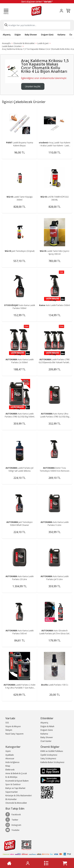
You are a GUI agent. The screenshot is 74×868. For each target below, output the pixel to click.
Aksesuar (10, 758)
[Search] (37, 25)
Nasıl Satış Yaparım (14, 734)
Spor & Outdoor (13, 784)
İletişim (9, 730)
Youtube (12, 830)
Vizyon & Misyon (13, 726)
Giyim (8, 751)
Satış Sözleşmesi (48, 758)
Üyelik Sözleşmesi (49, 755)
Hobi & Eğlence (12, 762)
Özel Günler (46, 741)
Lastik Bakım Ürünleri (12, 46)
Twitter (12, 820)
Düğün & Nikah (47, 726)
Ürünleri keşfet (33, 86)
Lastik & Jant (43, 43)
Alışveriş (7, 35)
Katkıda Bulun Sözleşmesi (52, 762)
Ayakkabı (10, 755)
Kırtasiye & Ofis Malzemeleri (19, 796)
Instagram (13, 825)
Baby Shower (31, 35)
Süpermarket (12, 792)
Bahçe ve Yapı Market (15, 788)
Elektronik (10, 770)
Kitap (8, 766)
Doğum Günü (47, 35)
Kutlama (61, 35)
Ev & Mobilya (11, 777)
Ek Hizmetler (11, 799)
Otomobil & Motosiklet (24, 43)
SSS (7, 723)
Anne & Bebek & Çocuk (16, 773)
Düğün (18, 35)
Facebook (13, 814)
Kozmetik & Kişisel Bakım (17, 781)
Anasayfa (6, 43)
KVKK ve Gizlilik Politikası (52, 751)
